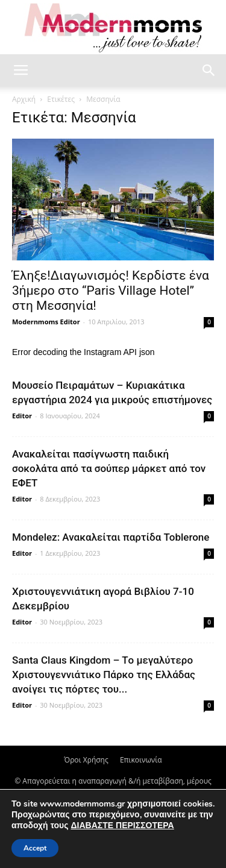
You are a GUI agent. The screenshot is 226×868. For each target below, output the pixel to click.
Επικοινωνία (141, 760)
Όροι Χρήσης (86, 760)
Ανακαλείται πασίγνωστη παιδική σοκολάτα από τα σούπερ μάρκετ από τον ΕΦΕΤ (109, 468)
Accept (35, 848)
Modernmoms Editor (46, 322)
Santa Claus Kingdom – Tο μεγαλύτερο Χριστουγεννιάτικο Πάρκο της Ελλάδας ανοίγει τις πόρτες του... (104, 675)
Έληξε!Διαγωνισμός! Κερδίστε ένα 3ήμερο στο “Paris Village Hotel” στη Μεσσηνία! (111, 291)
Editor (22, 416)
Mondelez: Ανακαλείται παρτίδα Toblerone (111, 537)
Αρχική (24, 99)
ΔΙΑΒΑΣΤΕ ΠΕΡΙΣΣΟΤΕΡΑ (122, 826)
